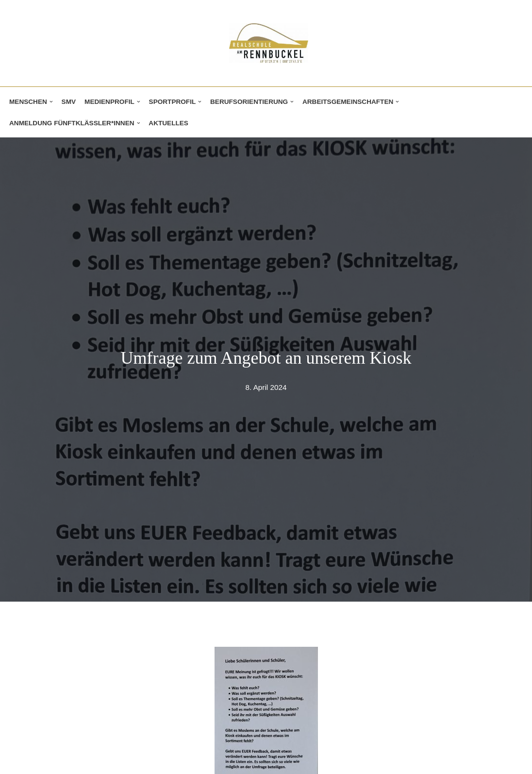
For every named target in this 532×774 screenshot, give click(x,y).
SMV (69, 102)
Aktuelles (168, 123)
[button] (51, 102)
